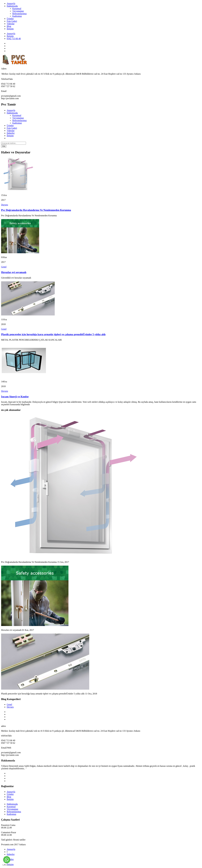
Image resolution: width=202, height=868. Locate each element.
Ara (4, 146)
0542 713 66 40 (14, 39)
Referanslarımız (19, 14)
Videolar (11, 24)
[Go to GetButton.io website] (7, 865)
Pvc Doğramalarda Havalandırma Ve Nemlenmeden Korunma (36, 210)
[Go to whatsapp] (7, 860)
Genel (4, 267)
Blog (9, 26)
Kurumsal (17, 8)
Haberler (11, 133)
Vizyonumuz (18, 11)
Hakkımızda (12, 6)
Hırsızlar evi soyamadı (14, 272)
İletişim (10, 29)
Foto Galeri (12, 21)
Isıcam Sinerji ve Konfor (15, 397)
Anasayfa (11, 3)
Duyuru (5, 205)
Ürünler (10, 19)
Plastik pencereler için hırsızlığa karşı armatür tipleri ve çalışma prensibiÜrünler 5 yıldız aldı (53, 334)
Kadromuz (17, 16)
